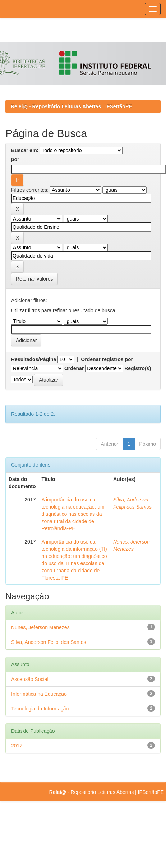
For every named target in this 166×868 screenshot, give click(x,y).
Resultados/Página (34, 359)
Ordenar (74, 368)
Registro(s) (138, 368)
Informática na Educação (39, 694)
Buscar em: (25, 150)
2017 (17, 746)
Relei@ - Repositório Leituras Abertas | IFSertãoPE (72, 106)
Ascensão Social (30, 679)
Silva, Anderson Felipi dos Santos (49, 642)
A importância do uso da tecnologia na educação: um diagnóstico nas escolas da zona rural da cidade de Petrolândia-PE (73, 514)
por (15, 159)
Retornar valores (34, 279)
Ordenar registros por (107, 359)
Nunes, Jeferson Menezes (40, 627)
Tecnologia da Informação (40, 709)
